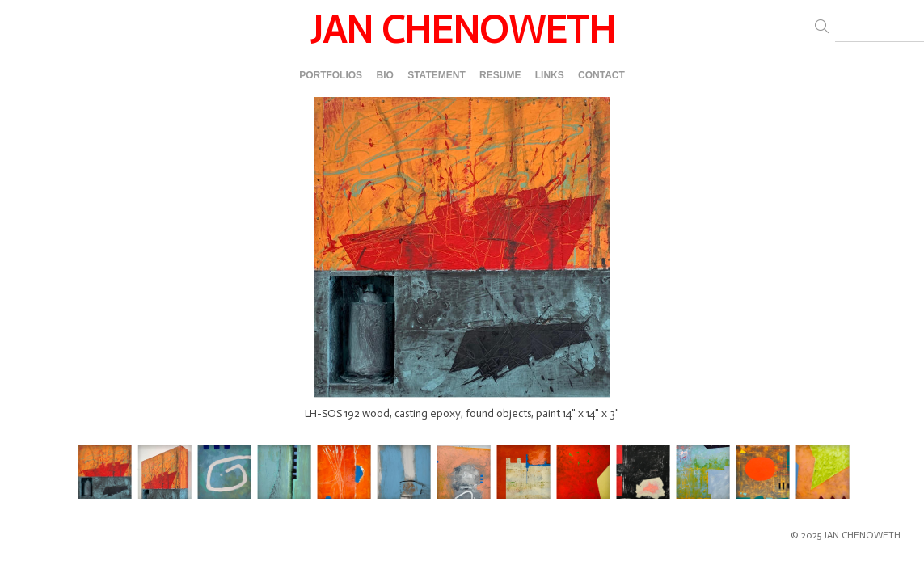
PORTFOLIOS (331, 75)
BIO (384, 75)
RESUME (500, 75)
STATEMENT (437, 75)
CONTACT (601, 75)
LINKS (550, 75)
